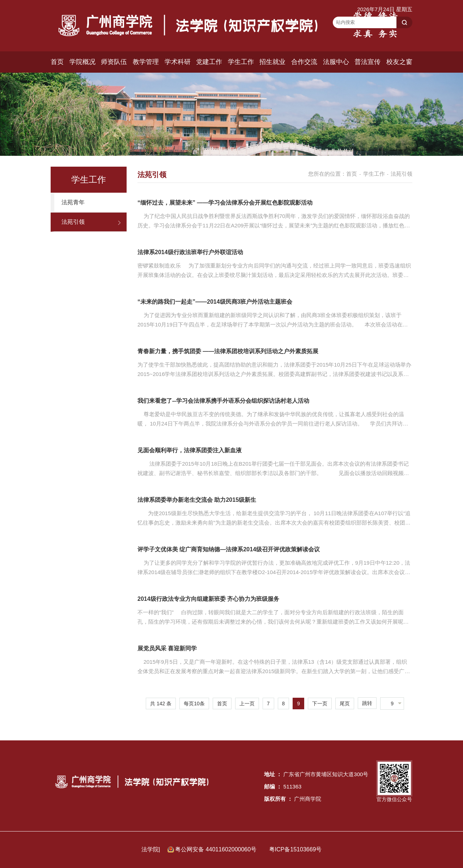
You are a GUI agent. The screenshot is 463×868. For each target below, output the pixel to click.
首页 (57, 62)
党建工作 (209, 62)
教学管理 (146, 62)
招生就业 (272, 62)
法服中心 (336, 62)
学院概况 (82, 62)
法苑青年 (73, 202)
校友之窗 (399, 62)
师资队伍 (114, 62)
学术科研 (178, 62)
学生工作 (241, 62)
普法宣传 (368, 62)
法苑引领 (73, 222)
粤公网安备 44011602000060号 (216, 849)
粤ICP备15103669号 (296, 849)
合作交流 (304, 62)
